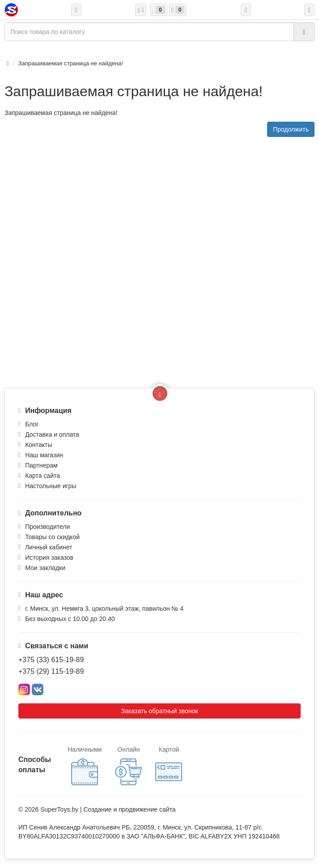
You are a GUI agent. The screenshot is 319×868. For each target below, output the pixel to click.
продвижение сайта (147, 809)
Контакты (38, 445)
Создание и (101, 809)
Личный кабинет (49, 547)
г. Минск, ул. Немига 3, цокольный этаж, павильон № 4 (104, 608)
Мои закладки (45, 568)
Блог (32, 424)
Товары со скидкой (52, 537)
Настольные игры (51, 486)
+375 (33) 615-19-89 (51, 660)
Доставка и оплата (52, 434)
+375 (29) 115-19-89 (51, 671)
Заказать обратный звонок (160, 711)
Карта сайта (43, 476)
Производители (47, 527)
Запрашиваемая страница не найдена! (71, 63)
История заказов (49, 557)
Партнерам (41, 465)
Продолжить (291, 129)
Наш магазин (44, 455)
